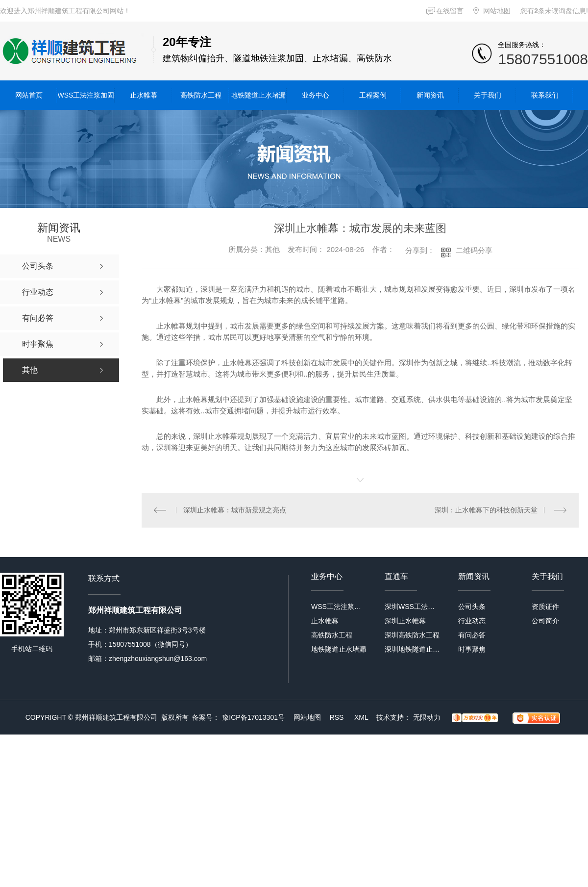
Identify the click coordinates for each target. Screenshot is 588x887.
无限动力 (427, 717)
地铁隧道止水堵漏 (258, 95)
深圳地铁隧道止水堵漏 (413, 649)
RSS (338, 717)
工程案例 (373, 95)
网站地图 (497, 11)
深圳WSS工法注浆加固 (413, 607)
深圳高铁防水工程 (412, 635)
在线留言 (450, 11)
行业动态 (472, 621)
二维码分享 (474, 250)
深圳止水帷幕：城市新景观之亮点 (235, 510)
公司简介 (545, 621)
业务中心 (316, 95)
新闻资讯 (430, 95)
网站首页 (29, 95)
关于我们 (488, 95)
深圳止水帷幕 (405, 621)
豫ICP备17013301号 (253, 717)
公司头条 (472, 607)
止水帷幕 (144, 95)
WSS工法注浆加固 (86, 95)
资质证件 (545, 607)
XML (362, 717)
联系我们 (545, 95)
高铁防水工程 (201, 95)
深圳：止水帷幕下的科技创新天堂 (486, 510)
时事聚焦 (472, 649)
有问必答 (472, 635)
